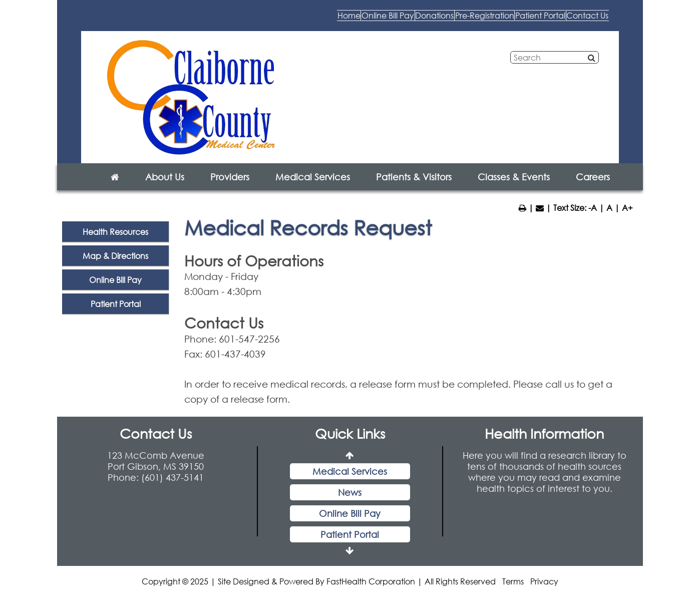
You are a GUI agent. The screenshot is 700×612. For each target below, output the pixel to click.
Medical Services (313, 187)
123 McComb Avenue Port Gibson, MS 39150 (156, 471)
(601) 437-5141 (172, 487)
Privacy (544, 591)
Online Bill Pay (239, 20)
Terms (513, 591)
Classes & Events (514, 187)
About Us (165, 187)
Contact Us (571, 20)
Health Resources (115, 242)
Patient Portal (491, 20)
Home (168, 20)
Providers (230, 187)
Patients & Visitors (414, 187)
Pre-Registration (401, 20)
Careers (593, 187)
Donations (318, 20)
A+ (627, 218)
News (350, 502)
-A (593, 218)
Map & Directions (115, 266)
